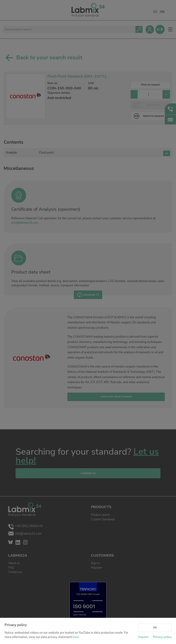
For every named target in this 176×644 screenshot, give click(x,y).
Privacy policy (162, 637)
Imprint (143, 637)
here (76, 637)
